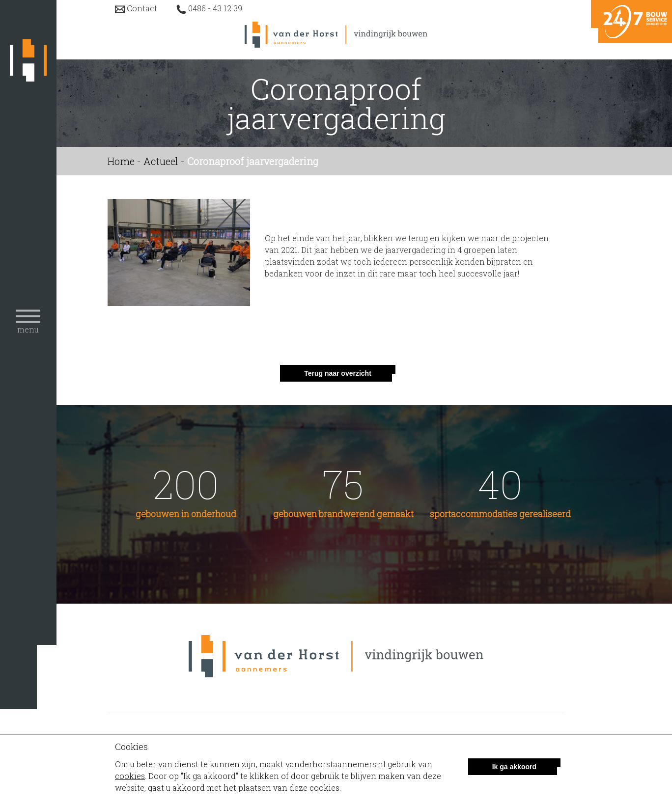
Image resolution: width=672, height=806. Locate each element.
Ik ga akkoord (514, 767)
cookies (130, 776)
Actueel (161, 161)
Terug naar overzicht (338, 373)
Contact (142, 8)
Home (121, 161)
